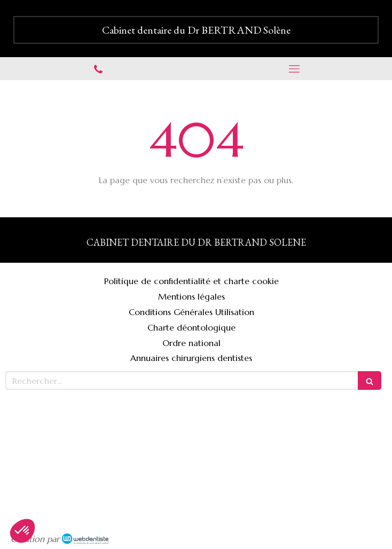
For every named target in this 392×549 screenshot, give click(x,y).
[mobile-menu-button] (294, 69)
